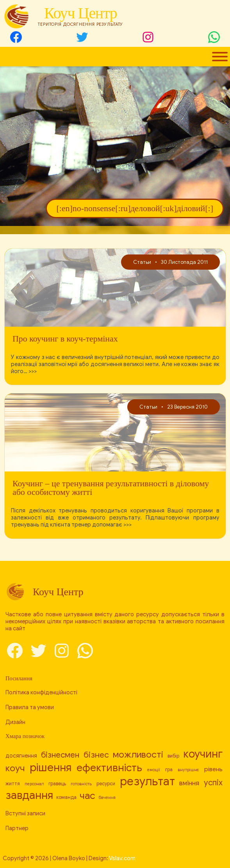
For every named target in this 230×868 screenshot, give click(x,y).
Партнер (17, 828)
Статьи (142, 262)
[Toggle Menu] (220, 57)
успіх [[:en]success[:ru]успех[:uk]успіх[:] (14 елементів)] (213, 783)
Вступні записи (25, 813)
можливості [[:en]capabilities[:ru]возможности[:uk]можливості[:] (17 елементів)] (138, 755)
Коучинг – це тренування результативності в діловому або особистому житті (111, 488)
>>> (33, 371)
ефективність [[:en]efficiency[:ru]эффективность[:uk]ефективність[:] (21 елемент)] (109, 768)
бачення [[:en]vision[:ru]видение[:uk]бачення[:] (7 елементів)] (107, 798)
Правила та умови (30, 707)
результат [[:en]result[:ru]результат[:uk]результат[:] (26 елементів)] (147, 781)
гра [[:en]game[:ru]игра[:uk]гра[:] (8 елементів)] (169, 770)
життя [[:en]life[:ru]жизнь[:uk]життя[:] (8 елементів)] (13, 784)
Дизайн (15, 722)
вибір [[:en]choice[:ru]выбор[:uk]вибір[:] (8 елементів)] (173, 756)
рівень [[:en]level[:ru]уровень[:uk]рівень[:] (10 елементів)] (213, 769)
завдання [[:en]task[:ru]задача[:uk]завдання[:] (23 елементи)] (29, 795)
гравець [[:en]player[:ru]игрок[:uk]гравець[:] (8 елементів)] (57, 784)
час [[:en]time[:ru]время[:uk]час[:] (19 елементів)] (87, 796)
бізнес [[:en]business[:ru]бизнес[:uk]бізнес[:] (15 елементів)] (96, 755)
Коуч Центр (80, 13)
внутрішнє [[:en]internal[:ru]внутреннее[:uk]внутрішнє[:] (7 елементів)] (188, 770)
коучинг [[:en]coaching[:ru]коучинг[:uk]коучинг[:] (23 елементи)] (203, 754)
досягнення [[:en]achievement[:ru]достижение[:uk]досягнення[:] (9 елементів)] (21, 756)
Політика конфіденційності (41, 692)
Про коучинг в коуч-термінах (65, 339)
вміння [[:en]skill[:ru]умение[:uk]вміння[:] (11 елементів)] (189, 783)
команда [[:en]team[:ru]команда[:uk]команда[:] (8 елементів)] (66, 797)
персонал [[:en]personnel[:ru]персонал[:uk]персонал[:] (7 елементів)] (34, 784)
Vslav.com (122, 858)
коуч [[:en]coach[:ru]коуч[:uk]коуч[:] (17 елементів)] (15, 768)
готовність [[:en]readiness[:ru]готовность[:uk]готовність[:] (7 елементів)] (81, 784)
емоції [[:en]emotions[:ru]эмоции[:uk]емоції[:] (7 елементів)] (154, 770)
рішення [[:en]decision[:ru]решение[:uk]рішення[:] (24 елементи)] (51, 768)
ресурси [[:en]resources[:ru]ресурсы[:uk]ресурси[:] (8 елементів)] (106, 784)
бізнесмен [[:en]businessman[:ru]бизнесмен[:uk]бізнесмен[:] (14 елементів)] (60, 755)
